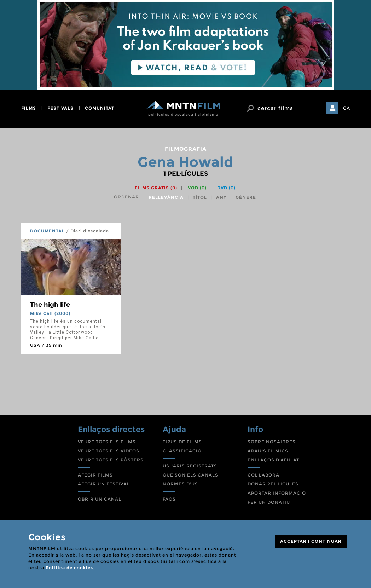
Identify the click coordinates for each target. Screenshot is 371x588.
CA (347, 108)
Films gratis (156, 188)
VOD (197, 188)
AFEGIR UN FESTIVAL (104, 484)
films (29, 108)
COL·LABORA (263, 475)
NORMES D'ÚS (180, 484)
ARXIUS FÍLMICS (268, 451)
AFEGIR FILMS (95, 475)
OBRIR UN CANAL (100, 499)
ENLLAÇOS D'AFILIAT (273, 460)
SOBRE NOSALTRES (272, 442)
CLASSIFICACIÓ (182, 451)
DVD (226, 188)
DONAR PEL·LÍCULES (273, 484)
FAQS (169, 499)
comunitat (100, 108)
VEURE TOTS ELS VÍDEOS (109, 451)
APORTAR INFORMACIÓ (277, 493)
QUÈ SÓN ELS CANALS (190, 475)
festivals (60, 108)
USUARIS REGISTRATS (190, 466)
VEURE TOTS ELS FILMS (107, 442)
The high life (50, 305)
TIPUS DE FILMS (182, 442)
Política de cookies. (70, 568)
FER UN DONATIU (269, 502)
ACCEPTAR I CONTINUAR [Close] (311, 541)
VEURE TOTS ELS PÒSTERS (111, 460)
